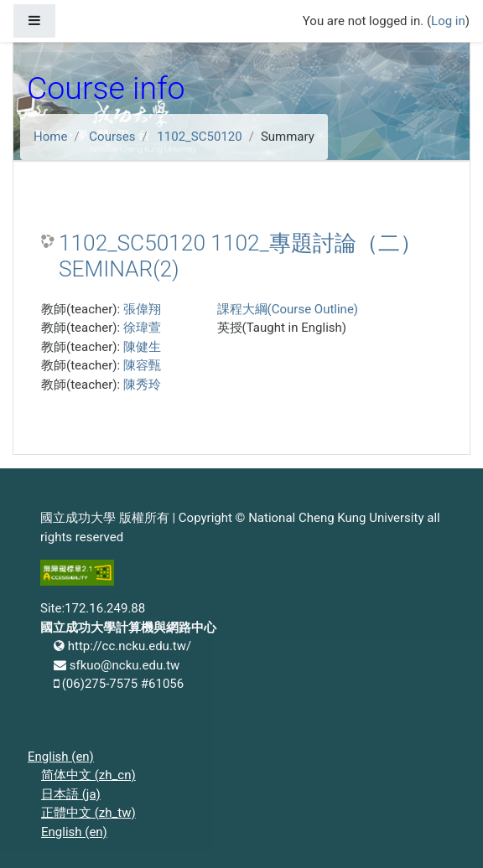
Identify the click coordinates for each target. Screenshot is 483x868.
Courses (112, 137)
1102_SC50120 (199, 137)
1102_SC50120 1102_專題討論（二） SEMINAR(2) (240, 256)
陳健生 (142, 347)
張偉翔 (142, 309)
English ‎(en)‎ (61, 757)
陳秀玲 (142, 385)
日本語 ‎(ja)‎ (71, 794)
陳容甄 (142, 365)
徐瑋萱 (142, 328)
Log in (448, 21)
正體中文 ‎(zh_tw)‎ (88, 813)
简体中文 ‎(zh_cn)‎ (88, 775)
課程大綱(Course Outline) (288, 309)
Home (50, 137)
